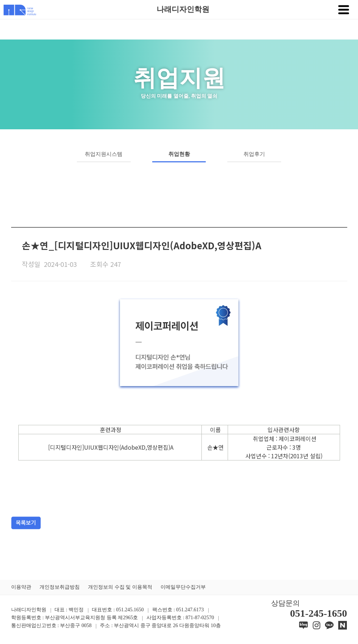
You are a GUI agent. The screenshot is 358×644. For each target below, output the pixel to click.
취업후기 (254, 154)
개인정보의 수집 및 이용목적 (120, 587)
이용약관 (21, 587)
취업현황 (179, 154)
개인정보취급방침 (60, 587)
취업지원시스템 (104, 154)
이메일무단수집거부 (183, 587)
